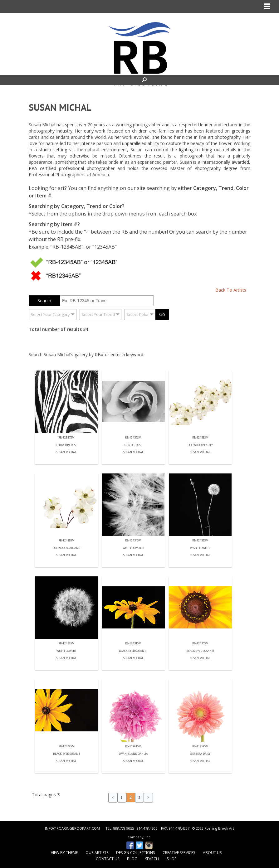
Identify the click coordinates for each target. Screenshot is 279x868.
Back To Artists (231, 290)
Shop (172, 859)
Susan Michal (66, 452)
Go (162, 314)
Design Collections (135, 853)
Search (152, 859)
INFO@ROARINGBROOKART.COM (72, 828)
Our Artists (97, 853)
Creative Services (179, 853)
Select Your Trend (98, 314)
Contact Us (108, 859)
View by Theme (64, 853)
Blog (132, 859)
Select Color (138, 314)
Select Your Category (50, 314)
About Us (212, 853)
